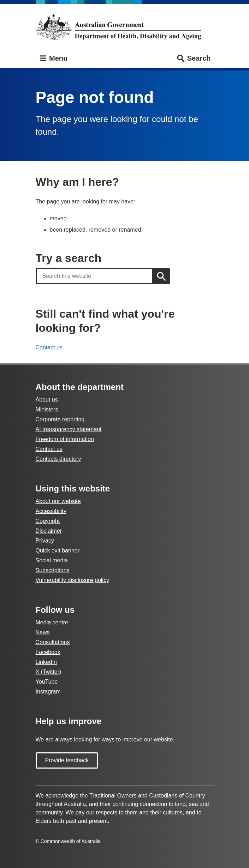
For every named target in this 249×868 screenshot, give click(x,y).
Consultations (53, 642)
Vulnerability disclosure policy (72, 580)
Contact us (49, 347)
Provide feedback (67, 760)
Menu (53, 58)
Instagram (48, 692)
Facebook (48, 652)
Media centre (52, 622)
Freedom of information (65, 439)
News (43, 632)
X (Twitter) (49, 672)
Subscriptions (53, 570)
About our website (58, 501)
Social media (52, 560)
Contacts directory (58, 459)
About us (47, 400)
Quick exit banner (58, 551)
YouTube (47, 682)
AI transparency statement (69, 429)
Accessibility (51, 511)
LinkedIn (46, 662)
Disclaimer (49, 531)
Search (193, 58)
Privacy (45, 541)
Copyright (48, 521)
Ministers (47, 409)
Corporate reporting (60, 419)
